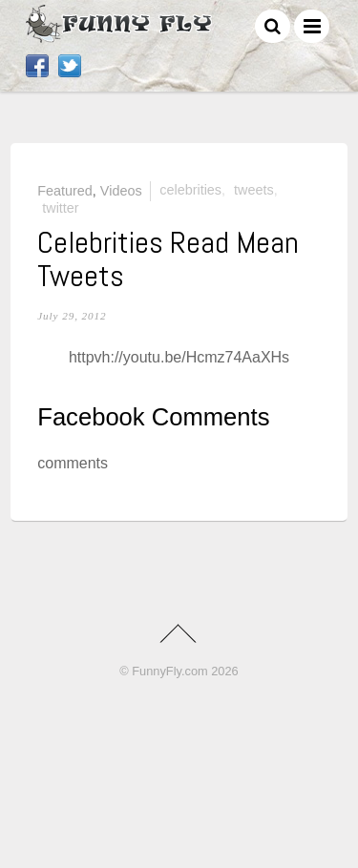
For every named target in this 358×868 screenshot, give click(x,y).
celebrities (190, 190)
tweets (254, 190)
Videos (121, 190)
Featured (65, 190)
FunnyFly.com (169, 671)
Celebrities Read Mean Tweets (168, 259)
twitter (60, 208)
